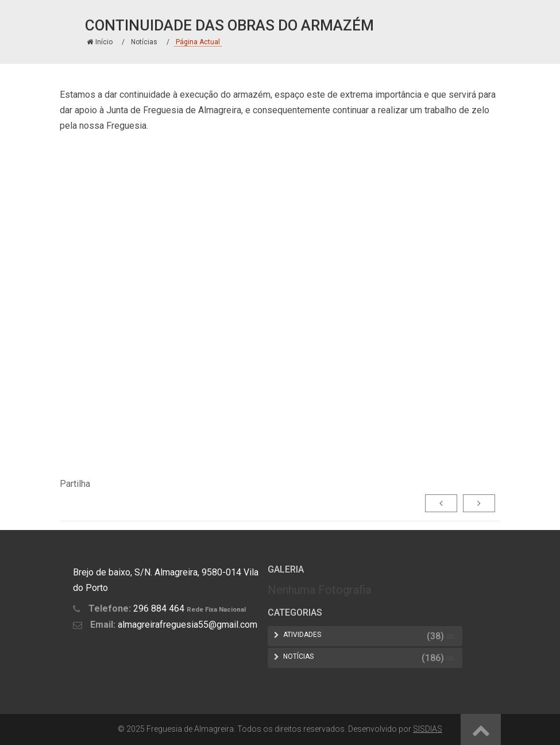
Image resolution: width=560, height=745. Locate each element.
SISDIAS (428, 729)
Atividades (302, 635)
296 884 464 (159, 608)
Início (100, 42)
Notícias (144, 42)
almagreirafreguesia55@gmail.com (188, 625)
